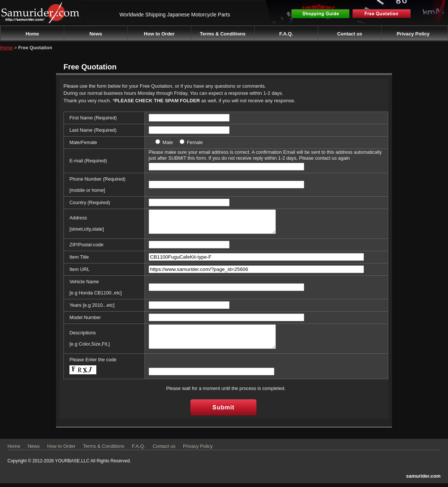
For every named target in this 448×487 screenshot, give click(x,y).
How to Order (159, 34)
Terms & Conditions (223, 34)
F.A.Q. (286, 34)
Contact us (350, 34)
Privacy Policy (413, 34)
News (96, 34)
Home (32, 34)
